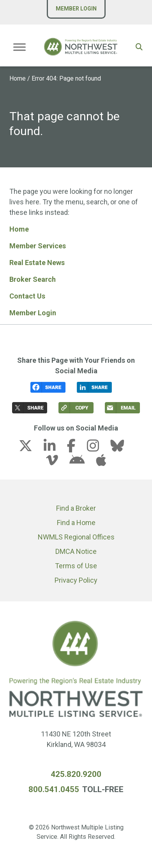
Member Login (76, 9)
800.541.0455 (54, 789)
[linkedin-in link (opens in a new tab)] (55, 448)
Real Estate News (37, 263)
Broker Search (33, 279)
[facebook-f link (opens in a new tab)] (76, 448)
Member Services (38, 246)
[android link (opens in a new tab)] (82, 463)
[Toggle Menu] (19, 47)
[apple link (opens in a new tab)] (101, 463)
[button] (139, 47)
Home (18, 78)
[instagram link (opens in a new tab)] (98, 448)
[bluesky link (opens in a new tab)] (122, 448)
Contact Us (27, 296)
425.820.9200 (76, 774)
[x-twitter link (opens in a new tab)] (30, 448)
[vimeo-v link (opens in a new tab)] (57, 463)
